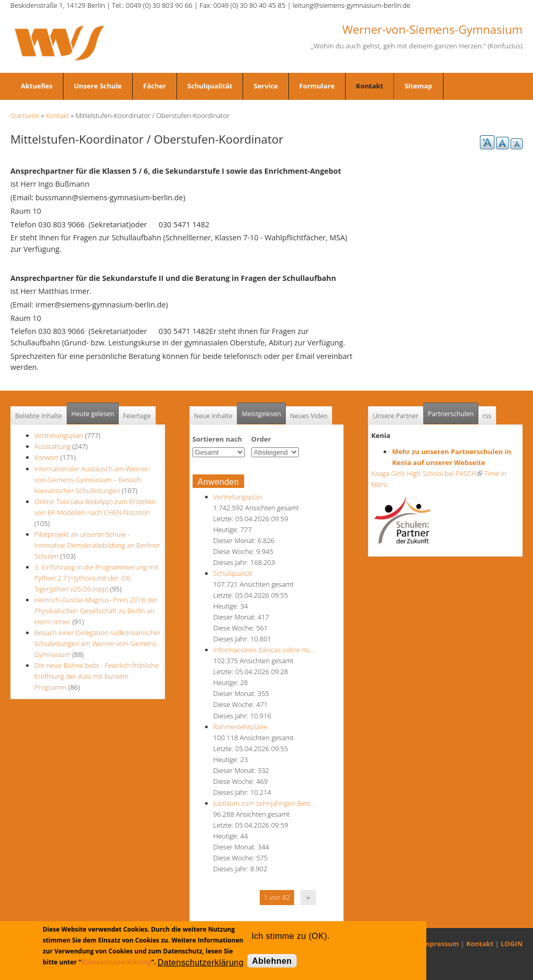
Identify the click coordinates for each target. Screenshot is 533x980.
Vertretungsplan (59, 435)
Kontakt (370, 86)
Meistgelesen (261, 414)
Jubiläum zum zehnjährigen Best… (264, 803)
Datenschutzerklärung (116, 962)
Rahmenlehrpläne (240, 727)
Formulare (317, 86)
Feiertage (137, 416)
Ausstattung (53, 446)
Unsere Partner (396, 416)
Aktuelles (37, 86)
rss (487, 416)
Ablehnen (272, 961)
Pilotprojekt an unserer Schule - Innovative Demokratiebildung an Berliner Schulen (97, 545)
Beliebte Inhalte (39, 416)
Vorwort (47, 457)
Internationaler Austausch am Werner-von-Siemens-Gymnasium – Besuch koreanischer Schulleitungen (92, 480)
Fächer (155, 86)
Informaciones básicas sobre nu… (264, 650)
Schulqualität (210, 86)
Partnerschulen (453, 411)
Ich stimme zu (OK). (290, 936)
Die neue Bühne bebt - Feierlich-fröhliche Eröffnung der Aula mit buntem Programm (97, 676)
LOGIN (512, 944)
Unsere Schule (98, 86)
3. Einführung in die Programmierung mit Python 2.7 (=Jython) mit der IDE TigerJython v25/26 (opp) (96, 578)
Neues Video (309, 416)
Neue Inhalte (213, 416)
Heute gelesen (93, 414)
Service (265, 86)
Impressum (440, 944)
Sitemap (418, 86)
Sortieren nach (218, 439)
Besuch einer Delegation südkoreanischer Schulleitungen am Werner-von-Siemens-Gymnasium (98, 643)
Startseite (25, 115)
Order (261, 439)
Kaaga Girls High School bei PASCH (427, 473)
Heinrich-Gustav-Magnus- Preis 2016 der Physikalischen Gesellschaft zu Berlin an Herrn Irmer (96, 611)
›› (308, 897)
